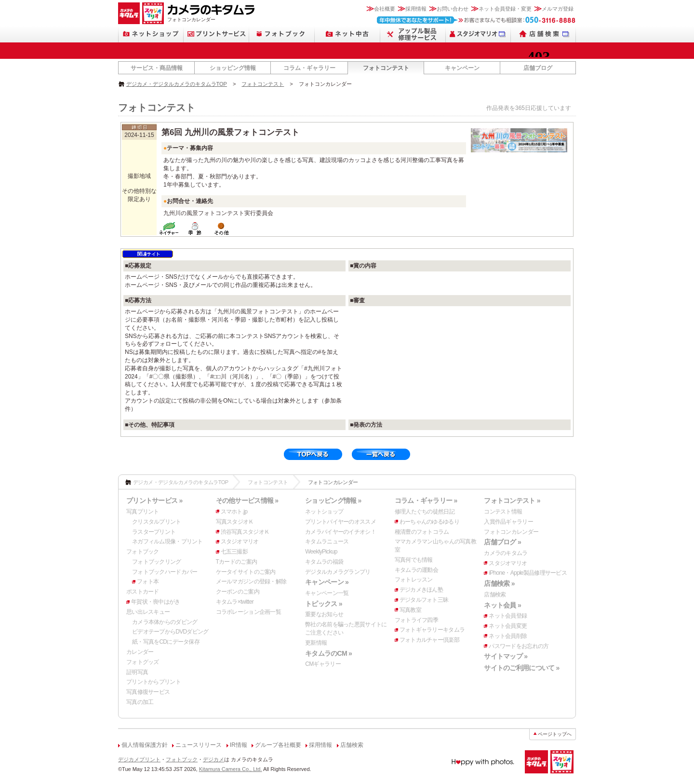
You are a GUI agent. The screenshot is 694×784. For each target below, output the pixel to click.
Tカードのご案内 (237, 562)
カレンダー (140, 652)
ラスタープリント (154, 532)
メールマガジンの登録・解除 (251, 581)
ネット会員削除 (508, 636)
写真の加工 (140, 702)
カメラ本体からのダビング (165, 622)
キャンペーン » (327, 582)
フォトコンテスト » (512, 500)
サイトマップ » (506, 656)
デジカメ (214, 759)
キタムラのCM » (328, 653)
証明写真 (137, 672)
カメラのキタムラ (506, 553)
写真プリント (143, 512)
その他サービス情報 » (247, 500)
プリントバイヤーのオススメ (340, 522)
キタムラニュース (327, 541)
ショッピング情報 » (333, 500)
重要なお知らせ (324, 614)
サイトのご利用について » (521, 668)
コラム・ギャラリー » (426, 500)
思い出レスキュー (148, 612)
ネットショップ (324, 512)
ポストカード (143, 592)
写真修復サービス (148, 692)
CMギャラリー (323, 664)
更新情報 (316, 643)
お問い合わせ (453, 9)
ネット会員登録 (508, 616)
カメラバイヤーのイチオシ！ (340, 532)
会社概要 (385, 9)
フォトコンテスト (386, 68)
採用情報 (416, 9)
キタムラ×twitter (235, 602)
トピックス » (324, 604)
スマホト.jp (234, 512)
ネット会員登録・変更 (505, 9)
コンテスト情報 (503, 512)
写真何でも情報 (414, 560)
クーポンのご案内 (238, 592)
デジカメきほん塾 (421, 590)
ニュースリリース (199, 745)
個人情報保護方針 (145, 745)
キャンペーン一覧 (327, 593)
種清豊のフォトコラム (422, 532)
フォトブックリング (157, 562)
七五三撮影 (234, 552)
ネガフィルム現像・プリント (167, 541)
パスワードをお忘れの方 (519, 646)
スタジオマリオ (240, 541)
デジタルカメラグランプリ (338, 572)
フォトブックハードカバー (165, 572)
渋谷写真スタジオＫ (245, 532)
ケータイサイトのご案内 (246, 572)
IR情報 (239, 745)
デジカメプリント (139, 759)
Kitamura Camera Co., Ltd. (231, 769)
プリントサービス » (154, 500)
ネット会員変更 (508, 626)
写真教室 (410, 610)
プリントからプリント (153, 682)
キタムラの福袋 (324, 562)
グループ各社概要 (278, 745)
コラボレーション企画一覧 (248, 612)
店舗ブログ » (502, 542)
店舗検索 (495, 595)
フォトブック (143, 552)
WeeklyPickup (321, 552)
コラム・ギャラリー (309, 68)
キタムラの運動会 (416, 570)
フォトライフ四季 (416, 620)
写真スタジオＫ (235, 522)
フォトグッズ (143, 662)
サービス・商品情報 (157, 68)
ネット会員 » (502, 605)
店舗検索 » (499, 583)
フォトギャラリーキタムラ (432, 630)
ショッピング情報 (233, 68)
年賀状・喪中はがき (156, 602)
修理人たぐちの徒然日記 (425, 512)
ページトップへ (555, 734)
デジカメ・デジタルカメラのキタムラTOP (177, 84)
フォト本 (148, 581)
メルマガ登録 (558, 9)
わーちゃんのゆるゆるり (429, 522)
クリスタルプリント (157, 522)
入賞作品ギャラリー (508, 522)
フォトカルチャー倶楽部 (429, 640)
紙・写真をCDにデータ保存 (166, 642)
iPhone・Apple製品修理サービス (528, 573)
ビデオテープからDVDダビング (170, 632)
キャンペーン (462, 68)
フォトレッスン (414, 580)
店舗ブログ (538, 68)
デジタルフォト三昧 (424, 600)
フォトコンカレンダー (511, 532)
